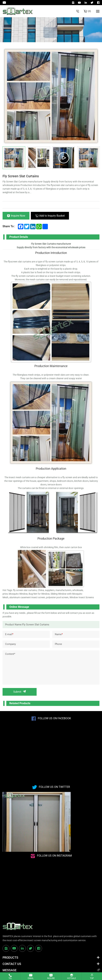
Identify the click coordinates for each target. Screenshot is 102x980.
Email (31, 978)
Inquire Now (18, 216)
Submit (17, 692)
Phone (58, 644)
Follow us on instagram (54, 856)
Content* (10, 654)
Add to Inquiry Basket (52, 216)
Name (59, 634)
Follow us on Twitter (54, 787)
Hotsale (72, 978)
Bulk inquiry (89, 11)
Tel (10, 978)
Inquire (51, 978)
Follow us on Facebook (54, 718)
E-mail (9, 634)
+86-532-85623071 (78, 11)
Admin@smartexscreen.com (5, 3)
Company (10, 644)
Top (92, 978)
